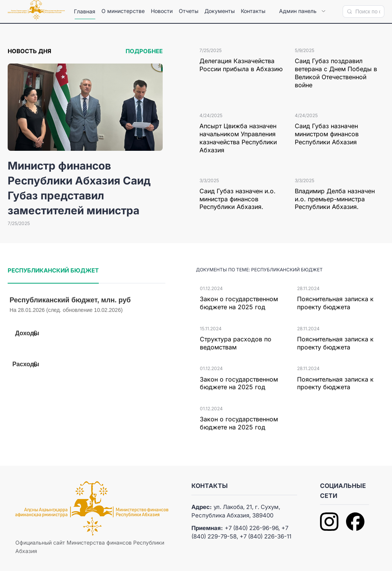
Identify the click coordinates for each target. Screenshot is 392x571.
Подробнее (144, 51)
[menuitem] (85, 11)
